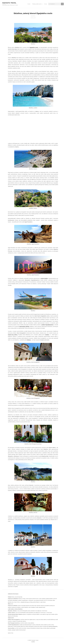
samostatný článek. (24, 326)
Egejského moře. (34, 47)
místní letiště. (44, 278)
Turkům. (47, 335)
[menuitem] (29, 4)
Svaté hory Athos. (13, 335)
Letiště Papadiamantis (47, 325)
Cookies (33, 642)
